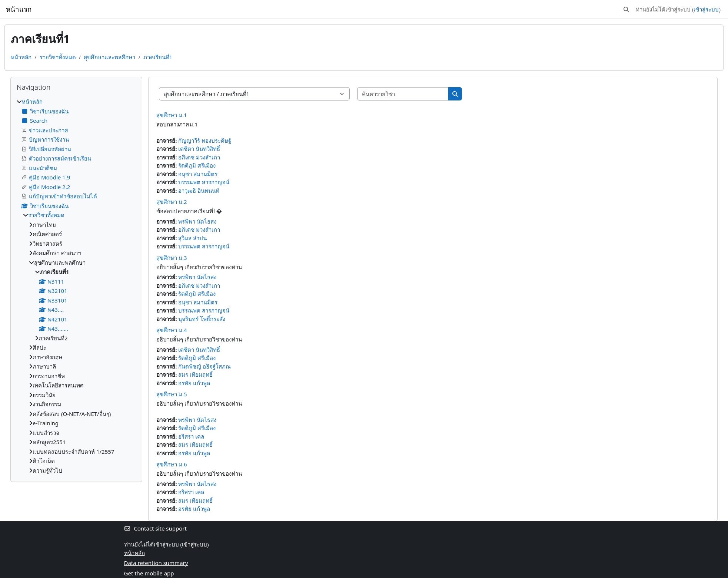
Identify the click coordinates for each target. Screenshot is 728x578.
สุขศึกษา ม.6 (172, 464)
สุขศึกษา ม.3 (172, 258)
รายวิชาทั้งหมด (58, 57)
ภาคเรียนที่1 (158, 57)
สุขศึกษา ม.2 (172, 202)
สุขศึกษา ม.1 (172, 115)
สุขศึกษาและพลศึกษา (109, 57)
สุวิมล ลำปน (192, 238)
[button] (626, 9)
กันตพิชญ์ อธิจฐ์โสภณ (205, 366)
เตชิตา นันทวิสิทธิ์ (199, 149)
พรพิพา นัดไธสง (197, 221)
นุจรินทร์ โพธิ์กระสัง (202, 319)
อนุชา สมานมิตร (198, 174)
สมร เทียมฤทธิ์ (195, 374)
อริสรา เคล (191, 436)
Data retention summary (156, 563)
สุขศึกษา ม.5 (172, 394)
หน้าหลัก (21, 57)
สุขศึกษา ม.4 (172, 330)
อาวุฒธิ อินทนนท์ (199, 191)
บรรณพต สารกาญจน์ (204, 182)
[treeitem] (76, 286)
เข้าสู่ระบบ (706, 9)
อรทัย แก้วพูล (194, 383)
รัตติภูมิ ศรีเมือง (197, 165)
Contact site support (155, 528)
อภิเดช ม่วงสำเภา (199, 157)
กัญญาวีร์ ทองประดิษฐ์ (205, 141)
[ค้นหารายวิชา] (403, 94)
